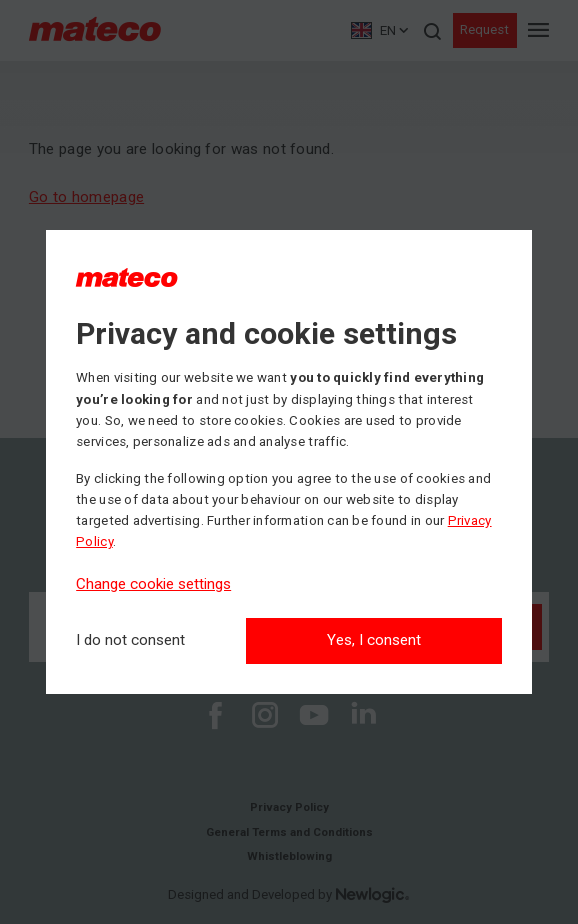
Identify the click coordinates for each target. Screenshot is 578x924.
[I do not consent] (130, 640)
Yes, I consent (374, 640)
